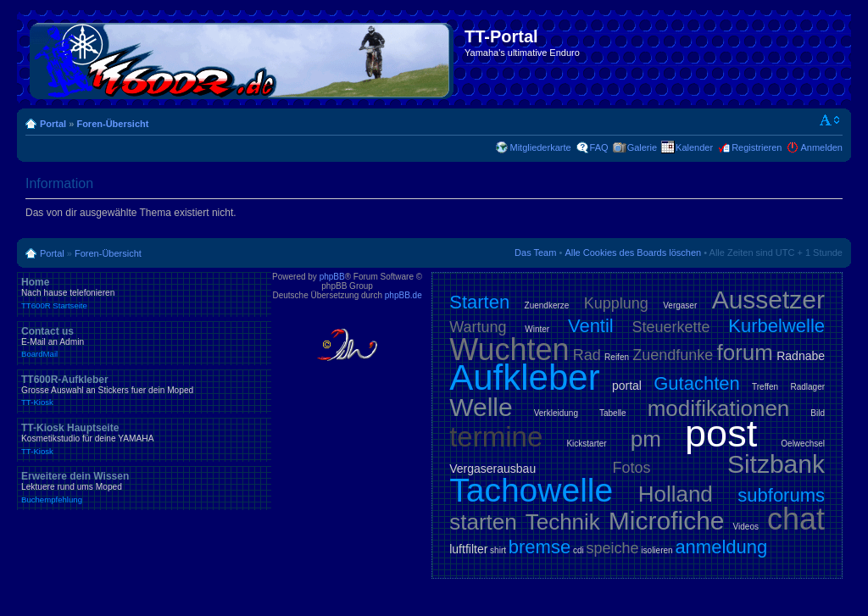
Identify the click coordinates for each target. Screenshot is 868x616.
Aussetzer (768, 300)
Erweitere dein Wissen (144, 487)
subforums (781, 495)
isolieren (657, 550)
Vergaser (680, 305)
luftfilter (468, 549)
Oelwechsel (803, 444)
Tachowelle (531, 490)
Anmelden (821, 147)
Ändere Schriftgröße (830, 120)
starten (483, 522)
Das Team (535, 253)
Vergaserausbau (492, 469)
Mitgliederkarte (540, 147)
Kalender (694, 147)
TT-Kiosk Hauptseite (144, 439)
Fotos (632, 468)
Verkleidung (556, 413)
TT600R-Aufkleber (144, 391)
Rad (587, 355)
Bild (818, 413)
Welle (481, 407)
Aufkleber (524, 377)
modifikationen (719, 408)
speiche (613, 548)
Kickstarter (586, 444)
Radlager (807, 387)
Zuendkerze (547, 305)
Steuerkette (671, 327)
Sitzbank (776, 464)
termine (496, 437)
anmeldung (721, 547)
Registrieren (757, 147)
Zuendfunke (673, 355)
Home (144, 293)
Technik (563, 522)
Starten (479, 302)
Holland (676, 494)
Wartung (478, 327)
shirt (498, 550)
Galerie (642, 147)
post (721, 433)
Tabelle (613, 413)
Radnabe (801, 356)
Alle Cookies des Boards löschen (633, 253)
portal (627, 386)
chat (796, 519)
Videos (746, 527)
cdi (579, 550)
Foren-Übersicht (112, 124)
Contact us (144, 342)
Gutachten (697, 383)
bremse (540, 547)
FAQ (599, 147)
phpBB (332, 277)
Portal (53, 124)
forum (745, 352)
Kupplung (616, 303)
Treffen (765, 387)
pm (646, 439)
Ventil (591, 326)
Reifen (617, 357)
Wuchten (509, 350)
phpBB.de (403, 295)
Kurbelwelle (776, 326)
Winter (537, 329)
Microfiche (667, 521)
